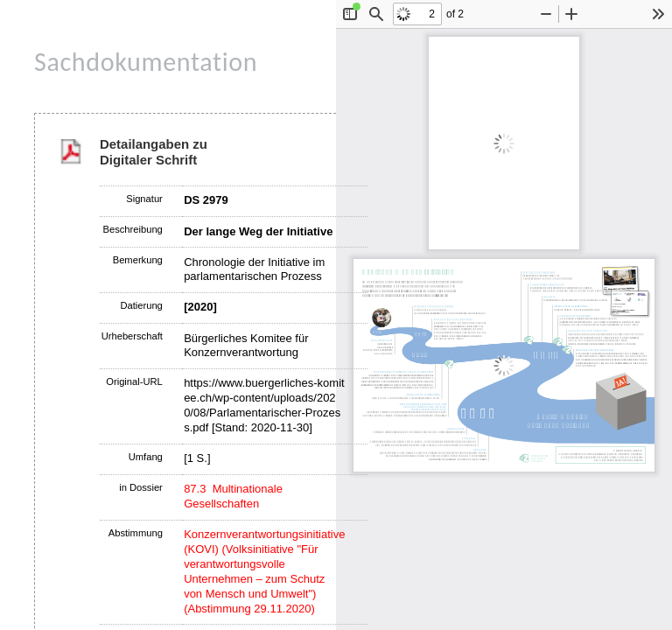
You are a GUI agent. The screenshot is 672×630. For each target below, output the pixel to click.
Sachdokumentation (146, 62)
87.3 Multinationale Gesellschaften (233, 496)
